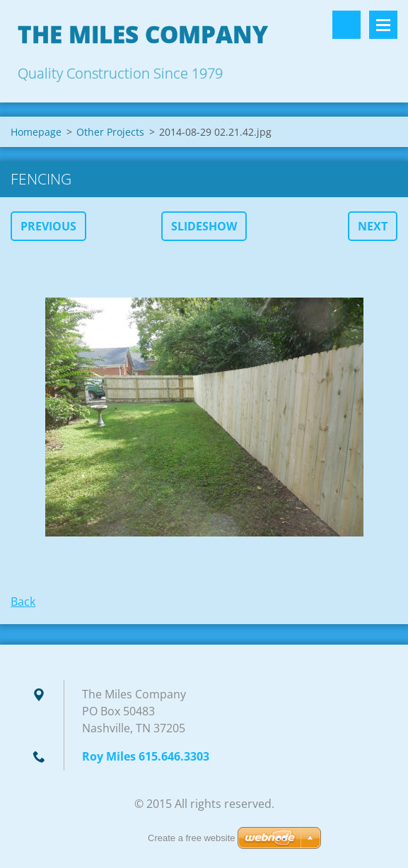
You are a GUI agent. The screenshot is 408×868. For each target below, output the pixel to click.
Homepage (36, 132)
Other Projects (110, 132)
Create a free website (192, 838)
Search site (346, 25)
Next (373, 226)
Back (23, 602)
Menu (383, 25)
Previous (48, 226)
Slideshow (204, 226)
